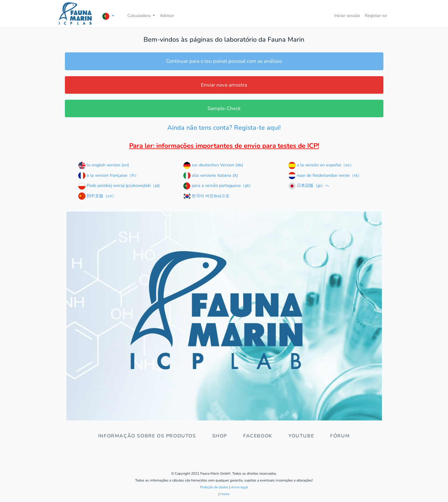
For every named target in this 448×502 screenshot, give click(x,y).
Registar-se (376, 15)
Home (225, 494)
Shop (220, 436)
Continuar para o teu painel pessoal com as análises (224, 61)
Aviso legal (239, 487)
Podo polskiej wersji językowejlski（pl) (119, 185)
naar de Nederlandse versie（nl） (325, 175)
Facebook (258, 436)
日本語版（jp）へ (309, 185)
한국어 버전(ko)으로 (206, 196)
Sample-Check (224, 108)
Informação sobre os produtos (147, 436)
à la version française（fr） (109, 175)
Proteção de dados (214, 487)
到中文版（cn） (97, 196)
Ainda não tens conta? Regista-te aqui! (224, 128)
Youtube (301, 436)
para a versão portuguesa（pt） (218, 185)
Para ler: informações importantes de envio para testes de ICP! (224, 146)
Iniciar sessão (347, 15)
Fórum (340, 436)
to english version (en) (104, 165)
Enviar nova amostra (224, 85)
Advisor (167, 15)
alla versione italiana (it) (211, 175)
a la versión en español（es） (321, 165)
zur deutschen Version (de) (213, 165)
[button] (108, 16)
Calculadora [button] (140, 15)
